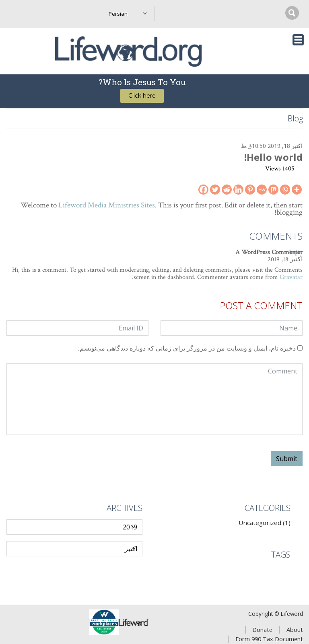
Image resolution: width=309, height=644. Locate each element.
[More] (297, 190)
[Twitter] (215, 190)
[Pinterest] (250, 190)
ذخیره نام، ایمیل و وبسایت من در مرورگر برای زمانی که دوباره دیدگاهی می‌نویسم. (187, 349)
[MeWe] (262, 190)
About (295, 630)
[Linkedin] (238, 190)
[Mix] (273, 190)
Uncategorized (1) (265, 523)
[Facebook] (203, 190)
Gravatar (291, 277)
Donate (262, 630)
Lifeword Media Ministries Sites (107, 205)
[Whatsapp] (285, 190)
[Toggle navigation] (298, 40)
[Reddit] (227, 190)
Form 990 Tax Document (269, 639)
